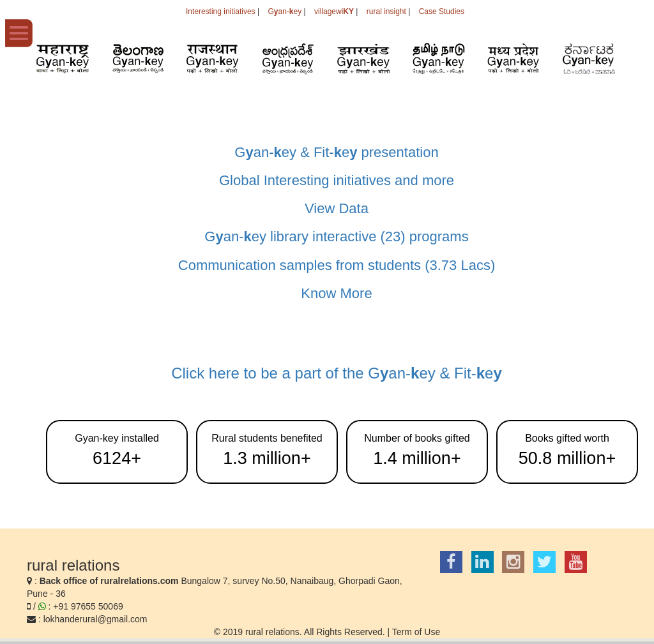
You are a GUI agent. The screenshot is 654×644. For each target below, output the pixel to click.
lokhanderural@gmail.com (95, 619)
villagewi (334, 11)
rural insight (386, 11)
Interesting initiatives (221, 11)
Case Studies (442, 11)
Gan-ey (285, 11)
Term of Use (416, 632)
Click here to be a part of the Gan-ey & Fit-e (337, 373)
